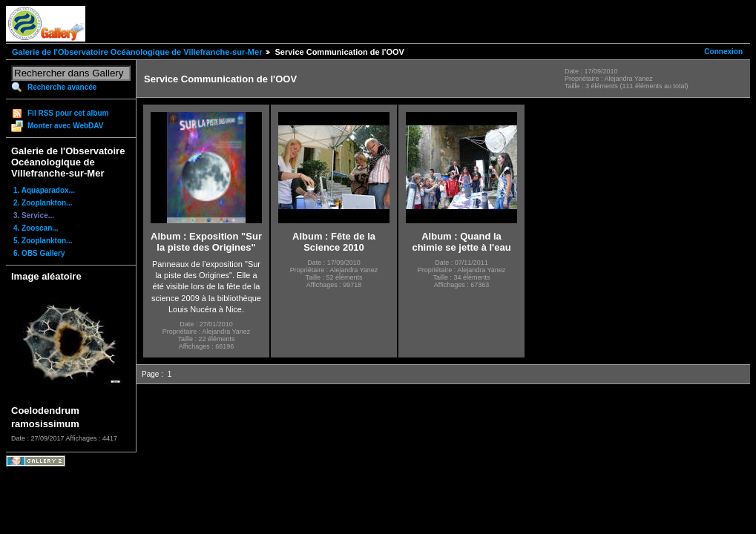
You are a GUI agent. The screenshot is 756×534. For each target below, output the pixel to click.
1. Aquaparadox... (44, 190)
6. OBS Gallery (39, 253)
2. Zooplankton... (43, 203)
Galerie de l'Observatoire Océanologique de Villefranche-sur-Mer (137, 52)
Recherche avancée (62, 87)
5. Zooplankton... (43, 241)
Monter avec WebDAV (65, 126)
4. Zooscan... (36, 228)
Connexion (723, 52)
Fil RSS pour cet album (68, 113)
